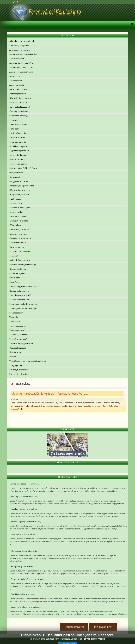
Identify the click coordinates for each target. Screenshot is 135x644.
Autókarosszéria (17, 59)
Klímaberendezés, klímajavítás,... (26, 551)
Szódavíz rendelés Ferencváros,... (26, 607)
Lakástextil (14, 256)
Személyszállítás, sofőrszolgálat (24, 308)
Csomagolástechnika (19, 111)
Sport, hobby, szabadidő (20, 295)
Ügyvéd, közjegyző (18, 348)
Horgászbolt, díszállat (19, 194)
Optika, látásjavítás (18, 273)
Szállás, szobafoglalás (19, 300)
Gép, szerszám (16, 173)
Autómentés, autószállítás (21, 67)
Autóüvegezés (16, 81)
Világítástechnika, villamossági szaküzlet (28, 361)
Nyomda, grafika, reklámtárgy (23, 265)
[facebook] (10, 2)
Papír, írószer (15, 282)
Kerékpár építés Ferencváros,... (25, 509)
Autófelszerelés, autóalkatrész (23, 54)
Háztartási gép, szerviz (20, 190)
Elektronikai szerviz (18, 124)
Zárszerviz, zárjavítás (19, 374)
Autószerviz (15, 76)
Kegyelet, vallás (16, 212)
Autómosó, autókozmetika (21, 72)
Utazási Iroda (15, 352)
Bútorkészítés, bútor (18, 102)
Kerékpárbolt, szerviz (19, 216)
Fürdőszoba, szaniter (19, 164)
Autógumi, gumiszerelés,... (23, 566)
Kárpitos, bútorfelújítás (20, 208)
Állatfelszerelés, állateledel (22, 41)
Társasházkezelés (18, 326)
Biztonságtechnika (18, 94)
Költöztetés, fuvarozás (19, 230)
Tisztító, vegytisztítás (19, 339)
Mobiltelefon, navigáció (20, 260)
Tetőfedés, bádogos (18, 335)
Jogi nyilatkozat (103, 627)
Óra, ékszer (15, 278)
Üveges (13, 357)
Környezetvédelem (18, 243)
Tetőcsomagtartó (17, 330)
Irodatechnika (16, 203)
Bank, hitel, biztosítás (19, 89)
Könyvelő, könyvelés (18, 234)
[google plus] (18, 2)
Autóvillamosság (17, 85)
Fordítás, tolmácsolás (19, 159)
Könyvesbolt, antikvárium (21, 238)
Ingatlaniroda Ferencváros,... (24, 534)
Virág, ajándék (16, 365)
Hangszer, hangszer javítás (22, 186)
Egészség (14, 120)
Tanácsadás (15, 322)
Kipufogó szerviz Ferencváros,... (25, 496)
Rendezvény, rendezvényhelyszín (24, 286)
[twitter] (14, 2)
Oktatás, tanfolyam (18, 269)
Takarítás (14, 317)
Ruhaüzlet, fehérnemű (19, 291)
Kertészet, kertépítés (19, 221)
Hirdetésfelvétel (74, 627)
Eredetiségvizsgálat (18, 133)
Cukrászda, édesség (18, 116)
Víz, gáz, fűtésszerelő (19, 370)
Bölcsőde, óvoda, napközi (21, 98)
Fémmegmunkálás (18, 142)
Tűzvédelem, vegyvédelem (21, 343)
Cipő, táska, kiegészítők (20, 107)
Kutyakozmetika (17, 247)
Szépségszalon (16, 313)
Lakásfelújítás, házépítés (20, 251)
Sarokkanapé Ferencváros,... (24, 594)
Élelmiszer (14, 129)
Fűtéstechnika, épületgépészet (23, 168)
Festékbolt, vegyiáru (18, 146)
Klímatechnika (16, 225)
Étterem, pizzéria (17, 138)
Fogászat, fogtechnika (19, 151)
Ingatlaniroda (15, 199)
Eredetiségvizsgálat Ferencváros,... (27, 522)
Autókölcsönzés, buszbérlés (22, 63)
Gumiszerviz (15, 177)
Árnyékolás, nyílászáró (20, 50)
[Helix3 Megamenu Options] (131, 25)
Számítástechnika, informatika (23, 304)
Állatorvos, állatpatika (19, 46)
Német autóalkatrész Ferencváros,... (27, 579)
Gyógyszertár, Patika (19, 181)
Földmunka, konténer (19, 155)
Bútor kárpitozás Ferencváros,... (25, 484)
